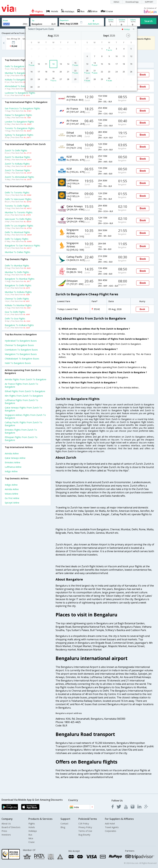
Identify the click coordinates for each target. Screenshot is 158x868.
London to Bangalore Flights (19, 122)
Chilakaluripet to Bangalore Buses (22, 359)
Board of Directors (11, 827)
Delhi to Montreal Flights (17, 232)
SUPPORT (149, 2)
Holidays (33, 831)
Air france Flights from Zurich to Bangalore (21, 385)
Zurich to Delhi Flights (16, 150)
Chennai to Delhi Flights (17, 299)
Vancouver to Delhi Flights (18, 219)
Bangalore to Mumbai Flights (20, 279)
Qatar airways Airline (15, 458)
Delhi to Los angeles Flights (19, 226)
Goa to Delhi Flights (15, 312)
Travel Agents (112, 827)
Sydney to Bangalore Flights (19, 135)
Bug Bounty (84, 835)
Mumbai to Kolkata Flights (18, 292)
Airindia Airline (12, 453)
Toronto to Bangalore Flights (20, 128)
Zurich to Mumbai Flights (18, 157)
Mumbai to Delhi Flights (17, 272)
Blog (63, 827)
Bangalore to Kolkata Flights (19, 325)
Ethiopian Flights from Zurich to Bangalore (21, 439)
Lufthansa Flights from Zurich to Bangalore (21, 402)
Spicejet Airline (12, 503)
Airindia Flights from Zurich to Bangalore (26, 379)
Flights (32, 824)
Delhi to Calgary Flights (17, 239)
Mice (31, 838)
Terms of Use (85, 831)
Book (143, 75)
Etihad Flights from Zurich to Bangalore (25, 391)
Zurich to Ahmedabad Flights (19, 177)
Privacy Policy (85, 827)
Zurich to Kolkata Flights (17, 164)
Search (149, 21)
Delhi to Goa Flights (15, 319)
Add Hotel (110, 824)
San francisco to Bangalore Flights (22, 108)
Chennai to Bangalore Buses (19, 345)
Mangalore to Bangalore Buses (21, 354)
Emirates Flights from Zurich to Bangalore (21, 431)
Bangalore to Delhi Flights (18, 285)
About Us (6, 824)
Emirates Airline (12, 462)
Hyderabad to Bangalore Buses (21, 341)
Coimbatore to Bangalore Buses (21, 350)
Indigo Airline (11, 471)
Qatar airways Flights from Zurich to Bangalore (23, 409)
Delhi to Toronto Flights (17, 193)
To (33, 21)
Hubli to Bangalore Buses (18, 363)
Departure (64, 20)
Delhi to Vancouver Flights (18, 199)
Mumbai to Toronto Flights (19, 212)
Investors (6, 835)
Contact (64, 824)
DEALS (116, 2)
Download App (132, 2)
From (6, 21)
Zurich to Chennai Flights (17, 170)
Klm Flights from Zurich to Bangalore (24, 396)
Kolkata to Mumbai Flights (18, 305)
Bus (30, 835)
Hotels (32, 827)
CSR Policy (84, 824)
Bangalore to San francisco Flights (22, 246)
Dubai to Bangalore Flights (18, 115)
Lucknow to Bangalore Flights (20, 93)
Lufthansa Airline (13, 467)
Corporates (111, 831)
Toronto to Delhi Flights (17, 206)
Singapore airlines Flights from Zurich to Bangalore (25, 416)
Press (4, 831)
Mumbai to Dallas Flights (18, 252)
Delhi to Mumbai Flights (17, 266)
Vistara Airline (11, 494)
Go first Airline (12, 498)
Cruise (31, 842)
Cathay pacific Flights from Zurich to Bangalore (23, 424)
